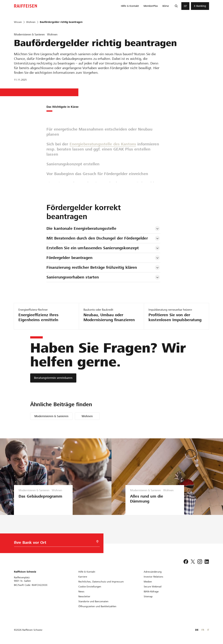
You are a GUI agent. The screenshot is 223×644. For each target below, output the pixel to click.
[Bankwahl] (53, 543)
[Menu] (185, 6)
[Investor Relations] (153, 577)
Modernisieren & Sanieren (51, 416)
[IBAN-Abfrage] (151, 592)
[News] (81, 592)
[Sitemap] (148, 596)
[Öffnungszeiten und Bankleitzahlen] (97, 606)
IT (208, 630)
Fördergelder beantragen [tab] (69, 258)
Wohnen (87, 416)
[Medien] (148, 582)
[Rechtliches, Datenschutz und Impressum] (101, 582)
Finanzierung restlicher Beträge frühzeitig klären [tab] (92, 267)
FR (203, 630)
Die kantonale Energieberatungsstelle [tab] (81, 228)
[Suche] (176, 6)
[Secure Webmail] (153, 587)
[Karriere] (83, 577)
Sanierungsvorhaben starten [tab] (73, 277)
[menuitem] (130, 6)
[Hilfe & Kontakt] (87, 572)
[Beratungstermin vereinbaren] (53, 378)
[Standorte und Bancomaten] (93, 601)
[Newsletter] (84, 596)
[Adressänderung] (153, 572)
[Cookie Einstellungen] (90, 587)
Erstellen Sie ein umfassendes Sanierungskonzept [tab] (93, 248)
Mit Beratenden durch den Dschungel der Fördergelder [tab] (97, 238)
